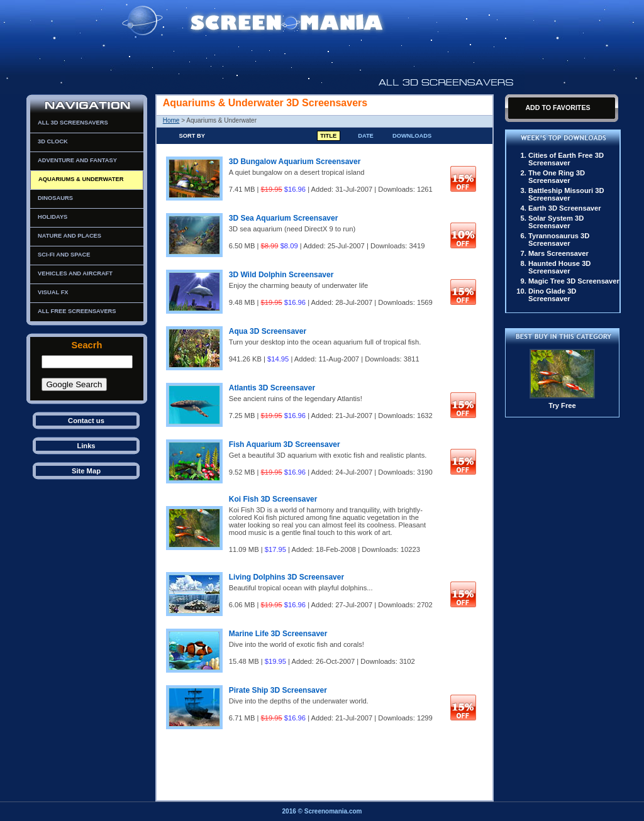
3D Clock (53, 141)
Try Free (562, 405)
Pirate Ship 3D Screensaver (278, 690)
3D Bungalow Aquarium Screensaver (295, 162)
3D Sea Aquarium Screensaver (284, 218)
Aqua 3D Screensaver (268, 331)
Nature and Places (69, 236)
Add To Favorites (558, 107)
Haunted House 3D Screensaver (559, 267)
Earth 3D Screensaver (565, 208)
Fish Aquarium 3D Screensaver (285, 444)
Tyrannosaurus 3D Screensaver (559, 240)
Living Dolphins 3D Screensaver (286, 577)
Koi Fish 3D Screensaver (273, 499)
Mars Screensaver (558, 253)
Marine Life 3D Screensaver (278, 634)
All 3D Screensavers (73, 123)
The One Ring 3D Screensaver (557, 177)
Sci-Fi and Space (64, 255)
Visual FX (53, 292)
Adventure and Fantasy (77, 160)
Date (366, 136)
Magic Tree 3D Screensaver (574, 281)
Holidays (53, 217)
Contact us (86, 421)
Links (86, 446)
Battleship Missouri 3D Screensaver (566, 194)
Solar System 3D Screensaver (556, 222)
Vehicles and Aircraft (75, 273)
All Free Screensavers (77, 311)
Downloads (412, 136)
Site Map (86, 471)
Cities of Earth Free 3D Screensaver (566, 159)
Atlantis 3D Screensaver (272, 388)
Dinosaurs (55, 198)
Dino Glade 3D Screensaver (552, 295)
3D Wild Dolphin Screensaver (281, 275)
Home (171, 120)
